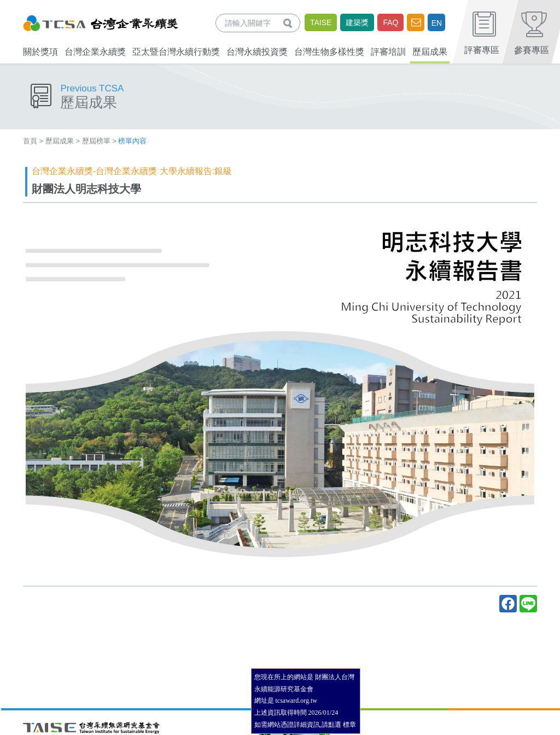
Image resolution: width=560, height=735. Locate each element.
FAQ (390, 22)
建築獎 (357, 22)
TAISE (321, 22)
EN (437, 23)
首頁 (30, 141)
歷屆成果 (60, 141)
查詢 (290, 23)
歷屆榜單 (96, 141)
